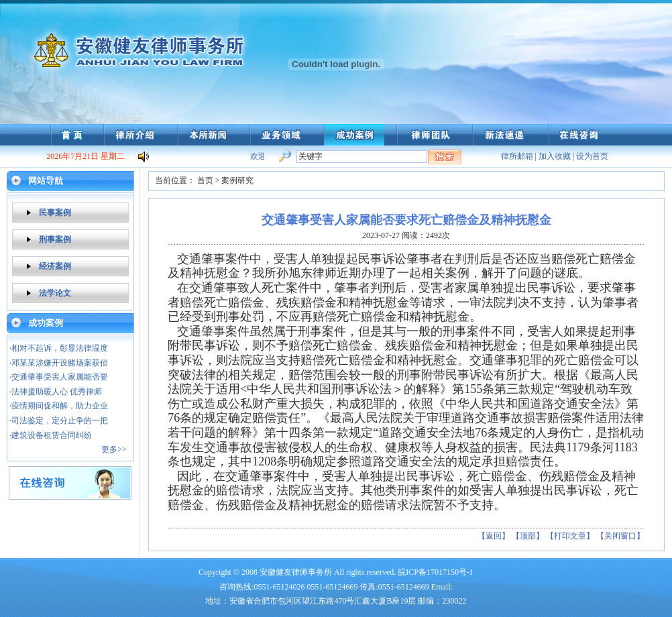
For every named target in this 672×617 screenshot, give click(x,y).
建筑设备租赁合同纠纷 (52, 435)
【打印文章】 (570, 536)
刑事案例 (55, 239)
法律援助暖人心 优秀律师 (57, 392)
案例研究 (237, 180)
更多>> (114, 449)
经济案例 (55, 266)
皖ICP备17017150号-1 (436, 572)
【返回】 (494, 536)
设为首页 (592, 156)
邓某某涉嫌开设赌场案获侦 (60, 363)
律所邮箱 (517, 156)
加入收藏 (555, 156)
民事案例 (55, 213)
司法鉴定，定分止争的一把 (60, 420)
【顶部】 (528, 536)
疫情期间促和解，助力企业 (60, 406)
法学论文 (55, 293)
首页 (205, 180)
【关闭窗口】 (620, 536)
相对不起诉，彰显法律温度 (60, 348)
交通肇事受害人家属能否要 (60, 377)
